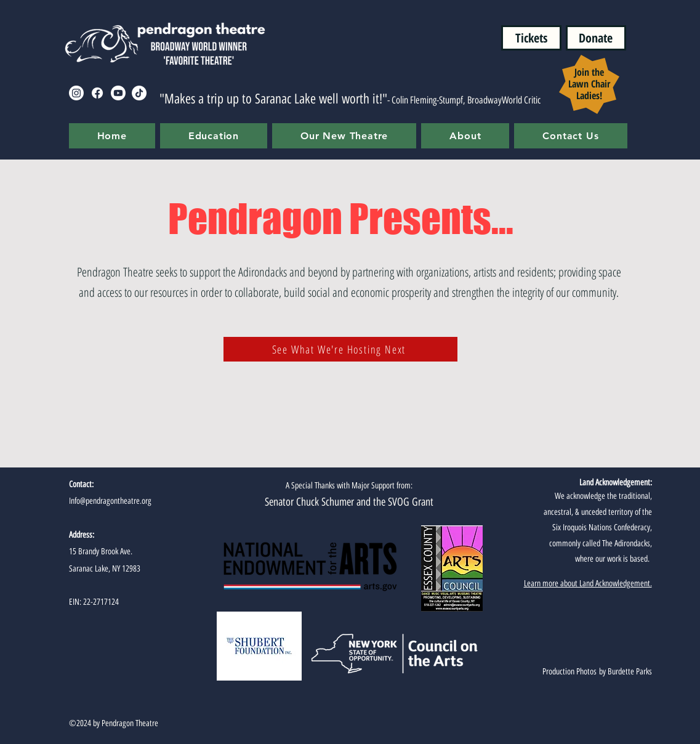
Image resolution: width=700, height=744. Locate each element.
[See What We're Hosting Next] (340, 349)
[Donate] (596, 38)
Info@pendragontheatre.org (110, 501)
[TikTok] (139, 93)
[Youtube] (118, 93)
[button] (214, 136)
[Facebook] (97, 93)
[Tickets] (531, 38)
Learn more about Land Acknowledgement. (588, 584)
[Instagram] (76, 93)
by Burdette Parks (624, 672)
